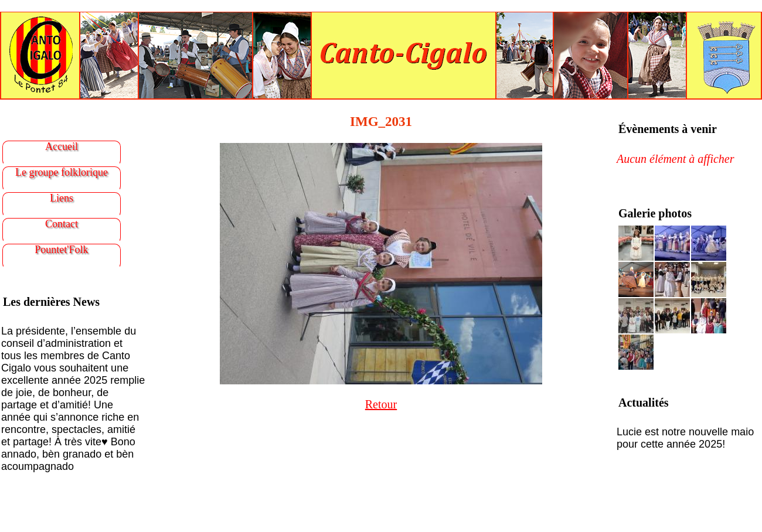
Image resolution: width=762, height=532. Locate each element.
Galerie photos (655, 213)
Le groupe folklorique (62, 172)
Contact (62, 224)
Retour (381, 404)
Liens (62, 198)
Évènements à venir (668, 129)
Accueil (62, 146)
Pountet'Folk (61, 250)
